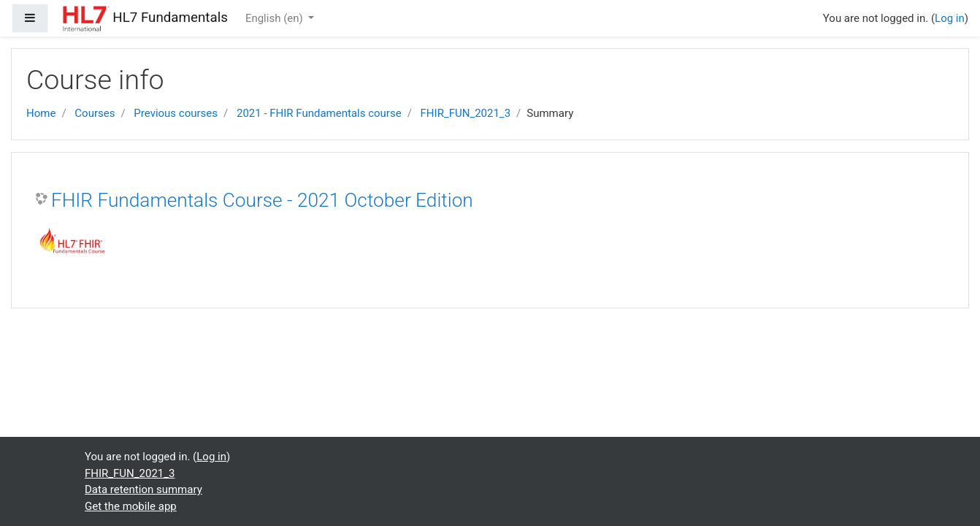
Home (41, 113)
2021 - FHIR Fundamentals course (319, 113)
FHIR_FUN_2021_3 (466, 113)
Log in (950, 18)
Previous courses (176, 113)
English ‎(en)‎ (276, 18)
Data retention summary (143, 489)
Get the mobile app (131, 506)
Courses (95, 113)
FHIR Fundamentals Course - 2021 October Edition (262, 200)
